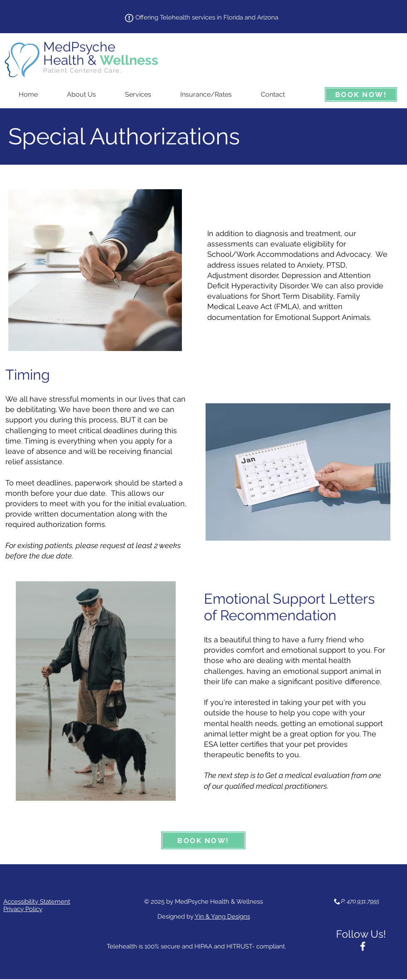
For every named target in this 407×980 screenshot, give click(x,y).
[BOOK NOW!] (361, 94)
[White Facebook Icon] (363, 946)
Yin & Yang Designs (222, 917)
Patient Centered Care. (82, 71)
